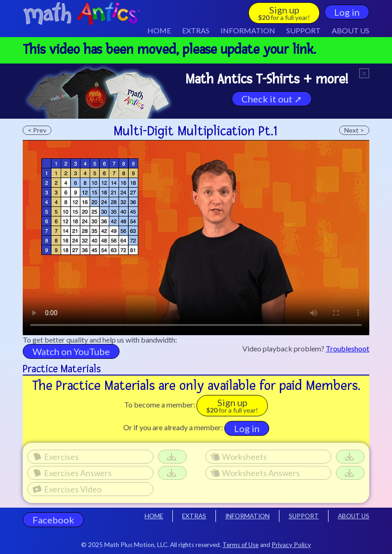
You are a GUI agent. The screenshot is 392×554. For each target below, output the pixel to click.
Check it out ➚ (272, 99)
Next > (354, 130)
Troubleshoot (348, 348)
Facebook (53, 520)
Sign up (284, 13)
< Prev (37, 130)
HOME (159, 30)
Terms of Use (240, 545)
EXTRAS (196, 30)
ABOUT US (351, 30)
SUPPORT (303, 30)
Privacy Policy (291, 545)
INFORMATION (247, 516)
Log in (347, 12)
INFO (248, 30)
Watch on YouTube (71, 351)
